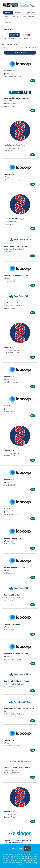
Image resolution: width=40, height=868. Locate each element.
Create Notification (29, 47)
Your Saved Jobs (29, 17)
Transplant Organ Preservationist (17, 767)
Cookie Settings (17, 849)
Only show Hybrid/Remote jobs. (17, 38)
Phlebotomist (9, 71)
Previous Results (20, 53)
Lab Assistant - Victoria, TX (14, 219)
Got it (27, 849)
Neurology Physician (12, 595)
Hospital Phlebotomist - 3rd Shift (16, 567)
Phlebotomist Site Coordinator (16, 275)
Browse (18, 13)
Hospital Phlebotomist (13, 538)
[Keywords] (20, 23)
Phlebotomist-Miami (12, 624)
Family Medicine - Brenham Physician (18, 303)
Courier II (7, 347)
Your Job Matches (12, 17)
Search (8, 13)
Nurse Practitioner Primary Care (16, 246)
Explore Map (30, 13)
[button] (26, 35)
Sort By (6, 47)
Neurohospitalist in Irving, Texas (16, 681)
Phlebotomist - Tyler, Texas (14, 145)
